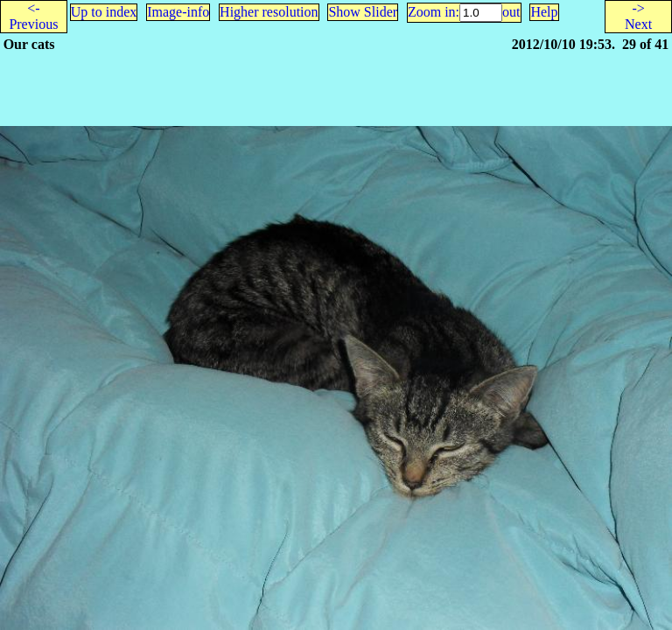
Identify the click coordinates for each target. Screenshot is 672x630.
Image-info (178, 12)
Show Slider (363, 12)
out (511, 12)
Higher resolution (269, 12)
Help (544, 12)
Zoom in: (434, 12)
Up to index (104, 12)
